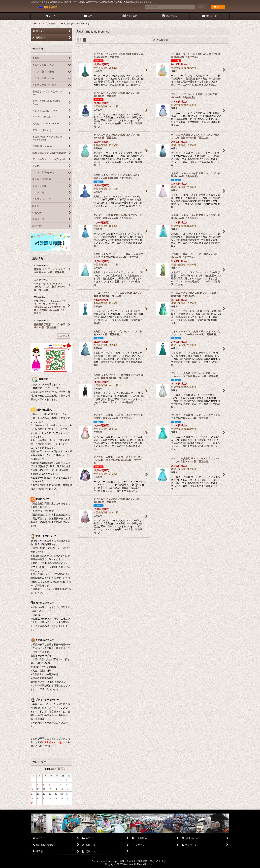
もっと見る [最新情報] (63, 336)
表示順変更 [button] (161, 40)
